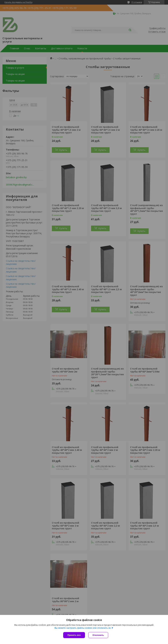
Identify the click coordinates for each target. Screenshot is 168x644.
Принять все (74, 635)
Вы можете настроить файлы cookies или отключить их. (83, 628)
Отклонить (98, 635)
